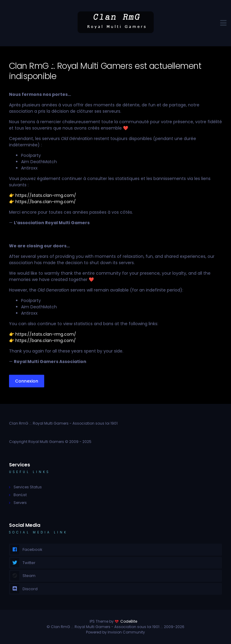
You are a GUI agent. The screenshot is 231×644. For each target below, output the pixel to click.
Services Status (28, 487)
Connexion (27, 381)
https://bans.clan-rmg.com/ (46, 202)
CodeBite (129, 621)
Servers (20, 503)
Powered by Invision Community (115, 632)
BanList (20, 495)
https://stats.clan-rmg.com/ (46, 195)
